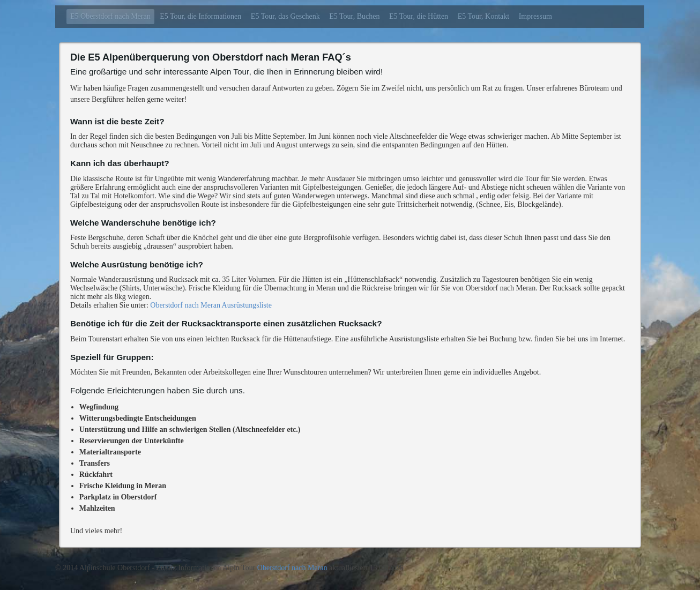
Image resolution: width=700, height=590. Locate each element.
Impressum (535, 16)
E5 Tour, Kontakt (484, 16)
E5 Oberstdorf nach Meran (110, 16)
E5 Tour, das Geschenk (285, 16)
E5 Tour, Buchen (354, 16)
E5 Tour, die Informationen (200, 16)
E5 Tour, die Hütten (419, 16)
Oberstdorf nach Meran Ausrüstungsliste (210, 305)
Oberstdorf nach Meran (292, 568)
